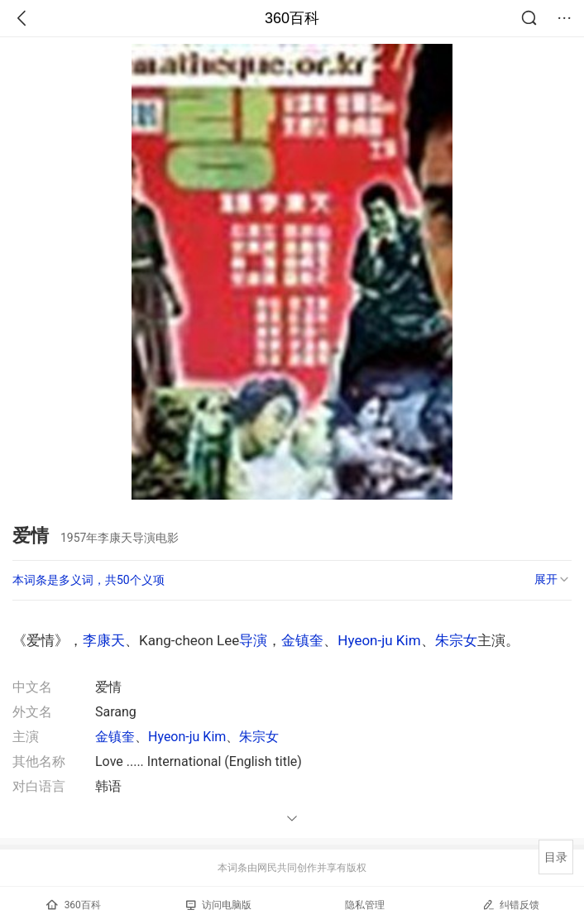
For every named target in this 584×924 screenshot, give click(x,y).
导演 (253, 640)
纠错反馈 (511, 905)
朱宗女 (456, 640)
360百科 (292, 18)
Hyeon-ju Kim (379, 640)
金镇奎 (302, 640)
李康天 (104, 640)
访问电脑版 (219, 905)
